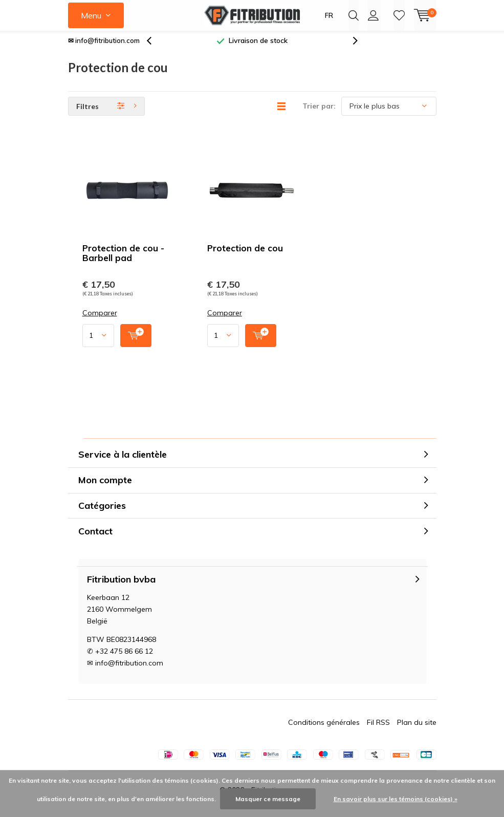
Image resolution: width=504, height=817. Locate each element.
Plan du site (417, 730)
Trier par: (319, 114)
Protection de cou (245, 256)
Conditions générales (324, 730)
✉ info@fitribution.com (104, 48)
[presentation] (155, 48)
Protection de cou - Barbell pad (123, 261)
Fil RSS (378, 730)
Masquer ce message (268, 799)
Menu (91, 15)
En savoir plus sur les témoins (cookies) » (396, 799)
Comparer (100, 321)
